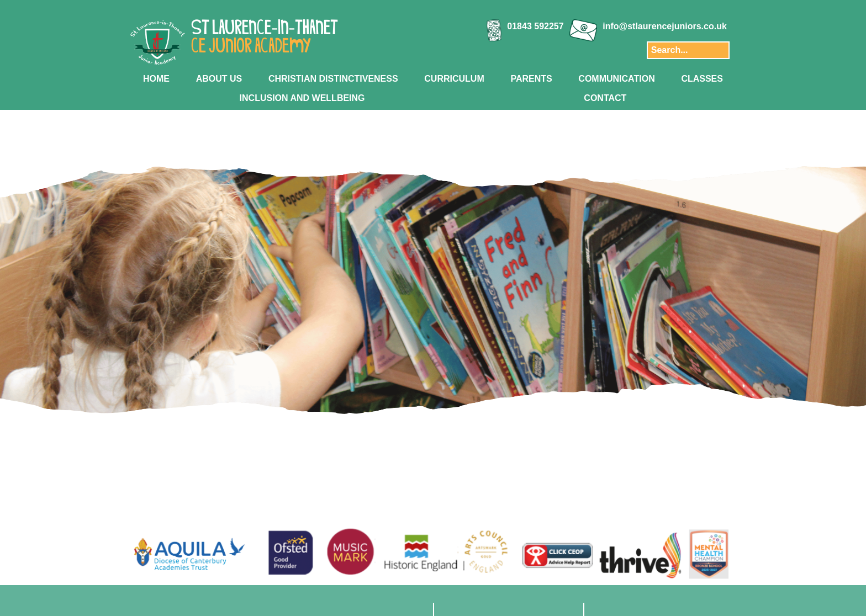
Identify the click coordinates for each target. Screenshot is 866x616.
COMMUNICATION (616, 79)
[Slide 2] (416, 478)
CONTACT (605, 98)
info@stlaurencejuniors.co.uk (665, 26)
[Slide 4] (439, 478)
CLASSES (702, 79)
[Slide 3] (427, 478)
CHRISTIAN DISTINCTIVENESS (333, 79)
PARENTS (531, 79)
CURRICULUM (454, 79)
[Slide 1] (404, 478)
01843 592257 (535, 26)
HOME (156, 79)
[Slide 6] (462, 478)
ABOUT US (219, 79)
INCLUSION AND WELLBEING (302, 98)
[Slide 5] (450, 478)
